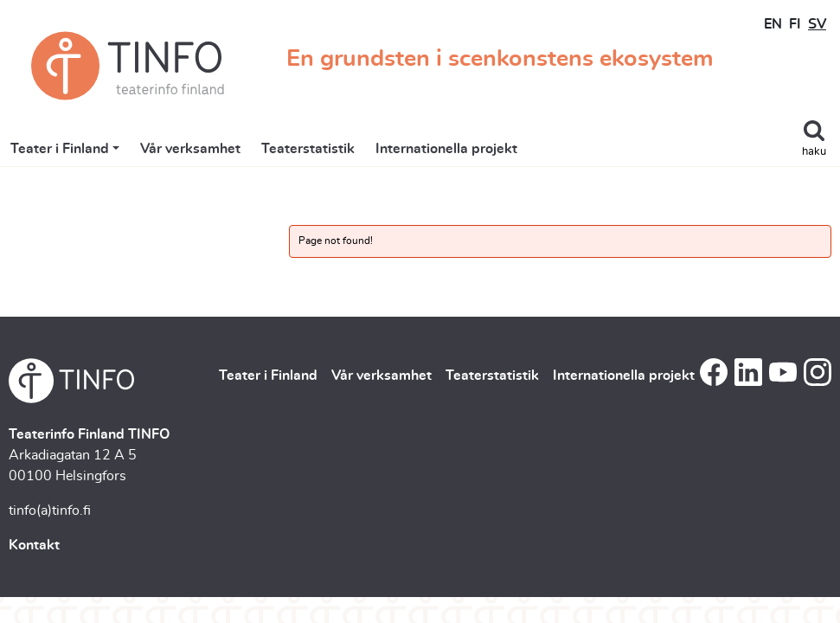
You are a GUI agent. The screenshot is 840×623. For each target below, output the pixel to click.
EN (773, 24)
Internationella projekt (446, 149)
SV (817, 24)
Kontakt (34, 545)
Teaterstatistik (308, 149)
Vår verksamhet (190, 149)
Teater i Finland (60, 149)
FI (795, 24)
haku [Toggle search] (814, 152)
